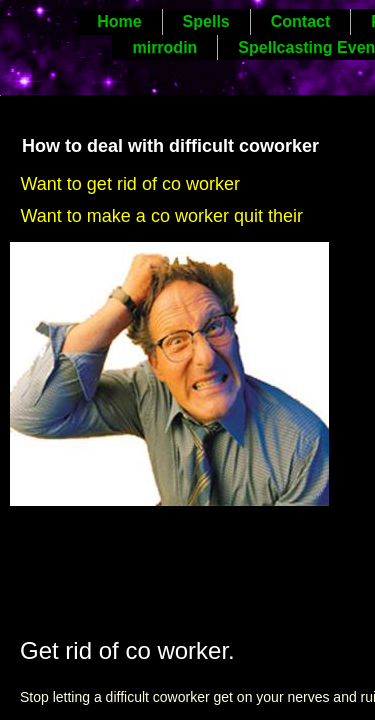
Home (119, 21)
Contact (301, 21)
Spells (206, 21)
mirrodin (164, 47)
